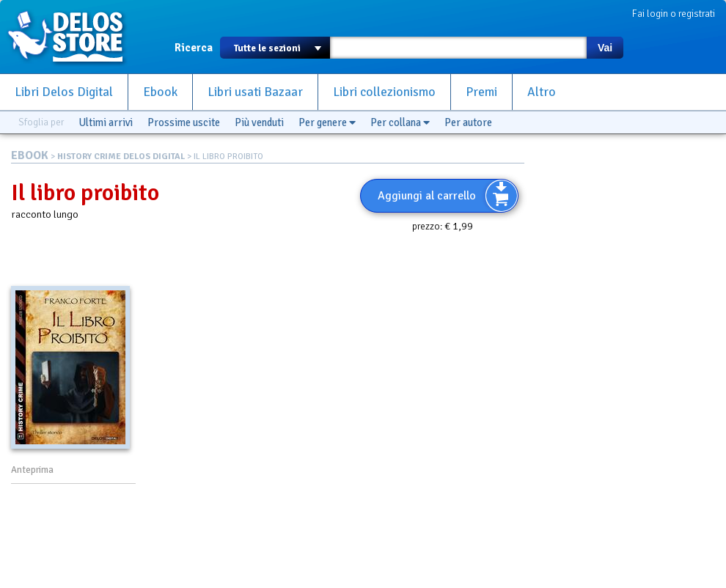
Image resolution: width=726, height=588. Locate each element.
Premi (481, 92)
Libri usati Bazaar (255, 92)
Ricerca (194, 48)
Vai (605, 48)
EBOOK (30, 155)
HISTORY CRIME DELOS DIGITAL (121, 157)
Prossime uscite (184, 122)
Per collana (400, 122)
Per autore (468, 122)
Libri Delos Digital (64, 92)
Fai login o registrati (674, 14)
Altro (542, 92)
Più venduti (259, 122)
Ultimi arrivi (106, 122)
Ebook (160, 92)
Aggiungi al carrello (427, 196)
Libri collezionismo (384, 92)
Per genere (327, 122)
